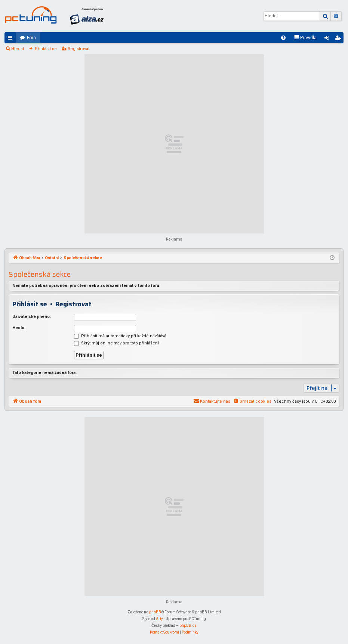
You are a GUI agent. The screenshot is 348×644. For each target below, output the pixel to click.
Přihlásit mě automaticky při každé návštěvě (120, 336)
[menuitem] (283, 38)
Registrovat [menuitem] (339, 39)
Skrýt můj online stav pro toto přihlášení (116, 343)
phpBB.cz (188, 626)
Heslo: (19, 328)
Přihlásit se (46, 49)
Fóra (31, 38)
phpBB (155, 612)
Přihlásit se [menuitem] (328, 39)
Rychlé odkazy (12, 39)
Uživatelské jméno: (32, 317)
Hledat (18, 49)
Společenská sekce (40, 274)
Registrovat (78, 49)
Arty (159, 619)
